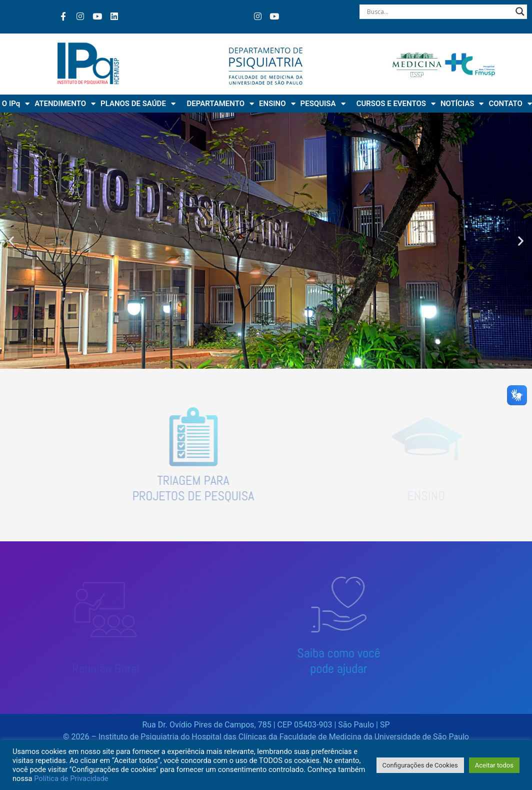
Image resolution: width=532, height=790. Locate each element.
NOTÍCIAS (462, 104)
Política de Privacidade (71, 778)
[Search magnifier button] (520, 12)
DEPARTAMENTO (220, 104)
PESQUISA (323, 104)
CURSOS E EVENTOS (396, 104)
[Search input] (439, 12)
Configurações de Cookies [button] (420, 765)
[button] (11, 241)
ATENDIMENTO (65, 104)
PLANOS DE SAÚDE (138, 104)
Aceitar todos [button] (494, 765)
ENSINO (277, 104)
